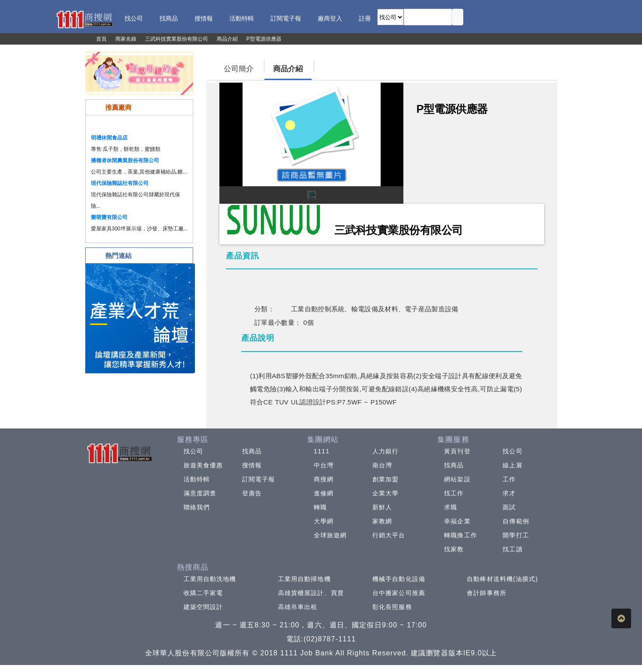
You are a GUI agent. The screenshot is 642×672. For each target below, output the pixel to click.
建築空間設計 (203, 607)
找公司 (193, 451)
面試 (509, 507)
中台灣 (324, 465)
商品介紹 (288, 69)
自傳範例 (516, 521)
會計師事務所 (487, 593)
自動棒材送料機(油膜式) (502, 579)
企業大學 (385, 493)
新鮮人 (382, 507)
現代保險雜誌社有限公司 (120, 183)
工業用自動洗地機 (210, 579)
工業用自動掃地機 (304, 579)
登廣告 (252, 493)
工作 (509, 479)
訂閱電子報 (259, 479)
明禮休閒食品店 (109, 138)
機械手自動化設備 (399, 579)
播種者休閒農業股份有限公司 (125, 160)
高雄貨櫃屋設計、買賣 (311, 593)
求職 (451, 507)
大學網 (324, 521)
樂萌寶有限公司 (109, 217)
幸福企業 (457, 521)
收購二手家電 (203, 593)
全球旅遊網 (330, 535)
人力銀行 (385, 451)
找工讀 (512, 549)
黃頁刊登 (457, 451)
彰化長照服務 (392, 607)
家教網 (382, 521)
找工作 (454, 493)
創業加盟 (385, 479)
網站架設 (457, 479)
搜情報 (252, 465)
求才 (509, 493)
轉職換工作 (461, 535)
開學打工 (516, 535)
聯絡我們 (197, 507)
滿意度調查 (200, 493)
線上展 (512, 465)
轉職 (320, 507)
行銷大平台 (389, 535)
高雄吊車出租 (298, 607)
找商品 (252, 451)
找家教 (454, 549)
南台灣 (382, 465)
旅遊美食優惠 (203, 465)
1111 (322, 451)
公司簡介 (239, 69)
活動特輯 (197, 479)
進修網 (324, 493)
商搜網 (324, 479)
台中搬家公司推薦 (399, 593)
